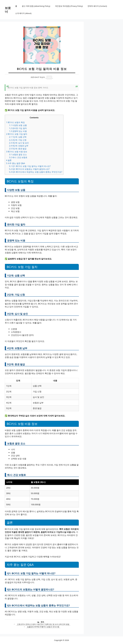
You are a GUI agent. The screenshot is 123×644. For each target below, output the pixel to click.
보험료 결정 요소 (18, 155)
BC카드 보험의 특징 (15, 122)
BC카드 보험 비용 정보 (17, 152)
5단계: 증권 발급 (18, 149)
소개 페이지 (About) (23, 13)
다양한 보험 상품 (18, 125)
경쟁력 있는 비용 (18, 131)
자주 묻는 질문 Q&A (16, 163)
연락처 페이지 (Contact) (97, 6)
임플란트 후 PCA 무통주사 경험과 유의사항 (43, 627)
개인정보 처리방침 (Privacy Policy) (69, 6)
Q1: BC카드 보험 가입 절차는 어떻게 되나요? (30, 166)
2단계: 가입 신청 (18, 140)
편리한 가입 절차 (18, 128)
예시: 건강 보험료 (18, 157)
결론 (9, 160)
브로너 (8, 10)
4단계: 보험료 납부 (19, 146)
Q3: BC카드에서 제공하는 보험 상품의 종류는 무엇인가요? (36, 172)
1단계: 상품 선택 (18, 137)
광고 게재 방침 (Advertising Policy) (36, 6)
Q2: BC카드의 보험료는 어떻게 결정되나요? (29, 169)
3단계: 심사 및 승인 (19, 143)
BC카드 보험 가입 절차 (17, 134)
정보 (42, 622)
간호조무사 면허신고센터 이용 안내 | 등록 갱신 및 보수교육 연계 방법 (43, 624)
